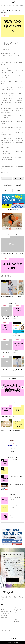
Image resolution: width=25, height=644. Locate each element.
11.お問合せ (16, 619)
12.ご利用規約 (16, 621)
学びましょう (16, 185)
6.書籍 (15, 607)
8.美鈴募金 (16, 613)
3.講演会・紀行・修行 (5, 613)
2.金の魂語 (5, 183)
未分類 (12, 451)
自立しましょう (13, 186)
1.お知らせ (13, 440)
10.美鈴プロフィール (18, 617)
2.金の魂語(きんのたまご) (6, 611)
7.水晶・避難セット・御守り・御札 (19, 610)
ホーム (3, 607)
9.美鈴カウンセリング (18, 615)
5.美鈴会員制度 (4, 618)
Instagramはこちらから (12, 580)
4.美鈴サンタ (13, 448)
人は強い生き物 (11, 185)
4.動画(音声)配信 (4, 616)
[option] (13, 389)
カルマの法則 (5, 185)
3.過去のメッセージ (13, 446)
